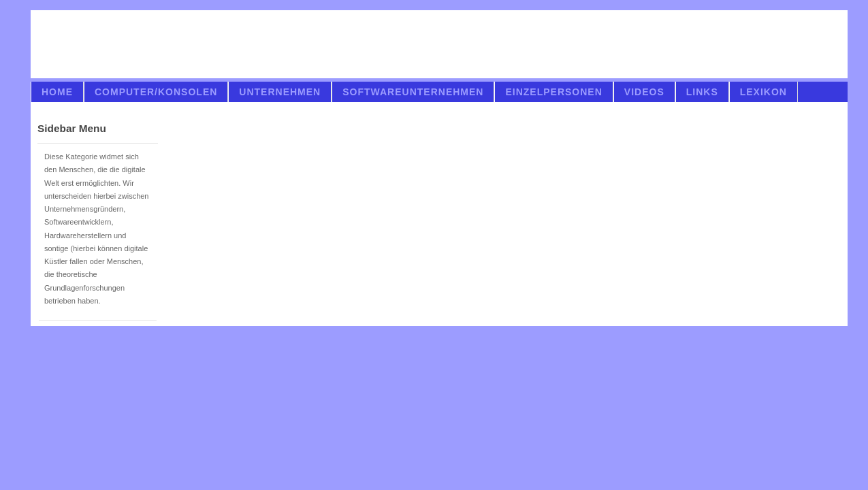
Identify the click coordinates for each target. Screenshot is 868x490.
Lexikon (763, 92)
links (702, 92)
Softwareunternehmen (413, 92)
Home (57, 92)
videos (644, 92)
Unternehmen (280, 92)
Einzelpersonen (553, 92)
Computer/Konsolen (156, 92)
